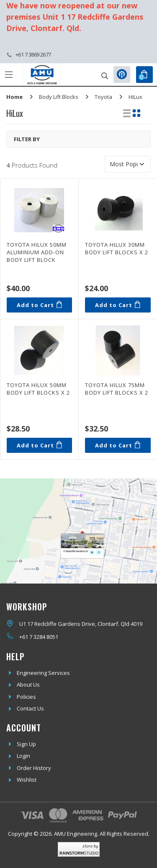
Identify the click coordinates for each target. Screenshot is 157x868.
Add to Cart (39, 305)
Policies (26, 697)
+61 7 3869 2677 (33, 54)
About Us (28, 685)
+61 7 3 (28, 637)
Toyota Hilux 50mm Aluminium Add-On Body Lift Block (37, 252)
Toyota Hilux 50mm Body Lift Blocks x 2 (38, 389)
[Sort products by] (128, 164)
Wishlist (27, 780)
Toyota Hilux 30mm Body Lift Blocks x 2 (117, 248)
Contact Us (30, 708)
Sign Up (26, 744)
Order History (34, 768)
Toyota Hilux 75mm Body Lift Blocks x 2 (117, 389)
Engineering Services (43, 673)
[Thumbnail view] (136, 113)
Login (23, 756)
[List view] (127, 113)
